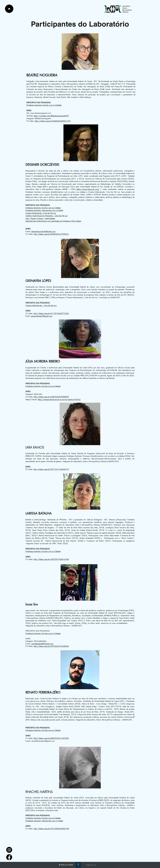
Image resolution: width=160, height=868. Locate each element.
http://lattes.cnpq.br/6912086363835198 (51, 829)
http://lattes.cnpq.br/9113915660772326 (51, 313)
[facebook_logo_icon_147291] (9, 857)
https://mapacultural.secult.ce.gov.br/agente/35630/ (59, 400)
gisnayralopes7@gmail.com (42, 316)
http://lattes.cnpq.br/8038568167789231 (51, 234)
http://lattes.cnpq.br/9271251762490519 (51, 469)
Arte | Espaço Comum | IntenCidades (40, 218)
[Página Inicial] (9, 9)
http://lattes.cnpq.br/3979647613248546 (51, 646)
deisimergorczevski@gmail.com (43, 232)
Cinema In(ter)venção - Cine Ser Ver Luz (41, 213)
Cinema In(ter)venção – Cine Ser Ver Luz (41, 306)
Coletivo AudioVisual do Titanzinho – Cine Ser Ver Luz (46, 216)
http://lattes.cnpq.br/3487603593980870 (51, 397)
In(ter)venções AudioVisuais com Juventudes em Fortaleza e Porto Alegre (53, 221)
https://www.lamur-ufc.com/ (88, 189)
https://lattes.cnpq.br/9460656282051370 (53, 121)
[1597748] (9, 850)
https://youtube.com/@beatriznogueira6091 (51, 116)
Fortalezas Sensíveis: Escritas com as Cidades (44, 105)
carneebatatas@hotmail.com (42, 644)
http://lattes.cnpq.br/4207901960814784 (51, 559)
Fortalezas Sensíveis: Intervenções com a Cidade (44, 210)
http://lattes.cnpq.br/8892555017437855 (51, 738)
